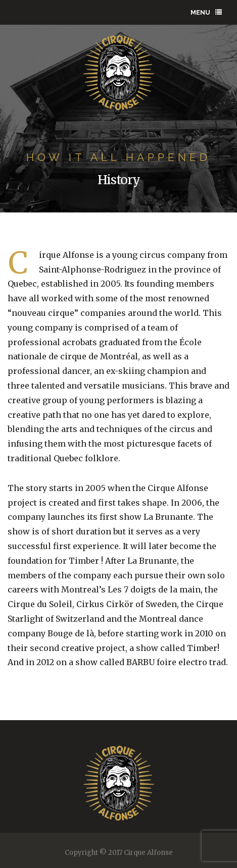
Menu (206, 12)
